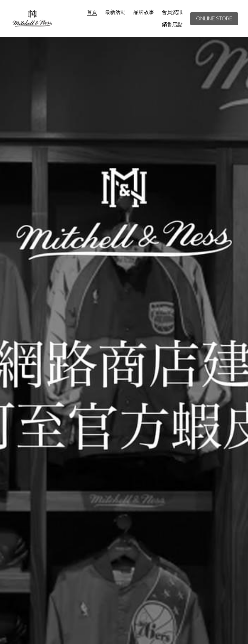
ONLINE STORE (214, 19)
